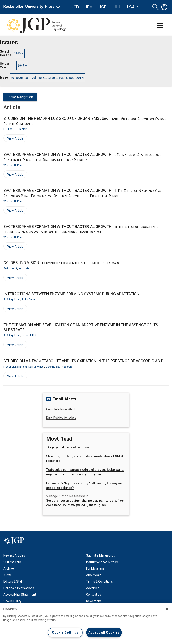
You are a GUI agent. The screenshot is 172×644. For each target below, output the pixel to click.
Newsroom (94, 601)
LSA (131, 7)
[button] (156, 7)
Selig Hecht (10, 268)
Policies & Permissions (19, 588)
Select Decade (6, 53)
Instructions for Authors (102, 562)
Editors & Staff (14, 581)
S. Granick (21, 129)
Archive (9, 568)
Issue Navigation (20, 97)
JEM (89, 7)
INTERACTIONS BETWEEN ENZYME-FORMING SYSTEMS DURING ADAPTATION (71, 294)
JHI (117, 7)
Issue (4, 77)
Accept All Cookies (104, 633)
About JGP (93, 575)
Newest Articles (14, 555)
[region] (86, 623)
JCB (75, 7)
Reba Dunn (28, 300)
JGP (103, 7)
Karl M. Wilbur (36, 367)
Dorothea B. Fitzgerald (59, 367)
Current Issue (13, 562)
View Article (13, 139)
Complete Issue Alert (61, 409)
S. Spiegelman (12, 300)
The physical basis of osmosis (68, 447)
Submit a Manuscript (100, 555)
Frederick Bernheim (15, 367)
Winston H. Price (13, 165)
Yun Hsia (24, 268)
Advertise (93, 588)
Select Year (5, 66)
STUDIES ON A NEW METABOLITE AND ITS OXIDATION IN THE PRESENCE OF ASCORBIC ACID (84, 361)
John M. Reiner (31, 336)
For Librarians (95, 568)
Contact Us (94, 595)
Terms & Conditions (99, 581)
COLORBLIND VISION (61, 263)
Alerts (8, 575)
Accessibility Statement (20, 595)
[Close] (167, 609)
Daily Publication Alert (61, 418)
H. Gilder (8, 129)
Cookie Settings (65, 633)
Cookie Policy (12, 601)
